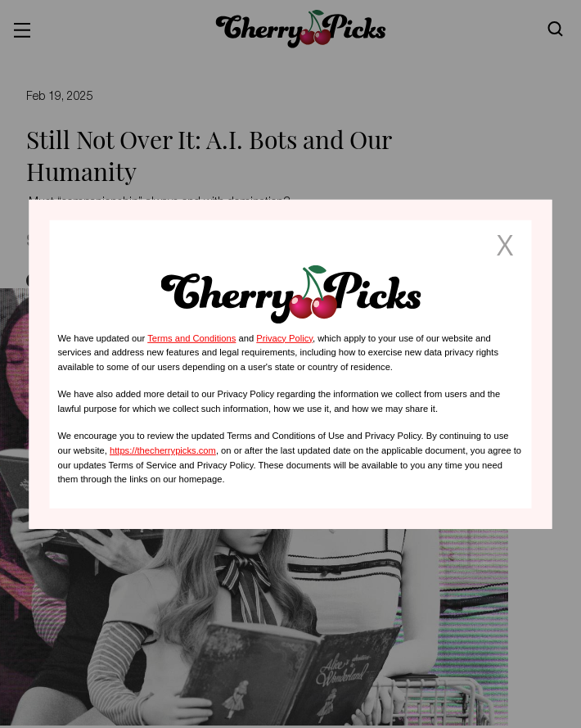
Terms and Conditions (191, 337)
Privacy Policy (284, 337)
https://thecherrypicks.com (163, 450)
